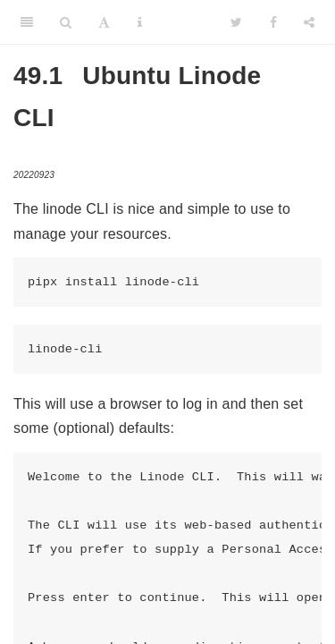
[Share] (309, 22)
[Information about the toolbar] (140, 22)
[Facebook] (273, 22)
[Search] (66, 22)
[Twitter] (236, 22)
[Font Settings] (104, 22)
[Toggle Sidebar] (27, 22)
